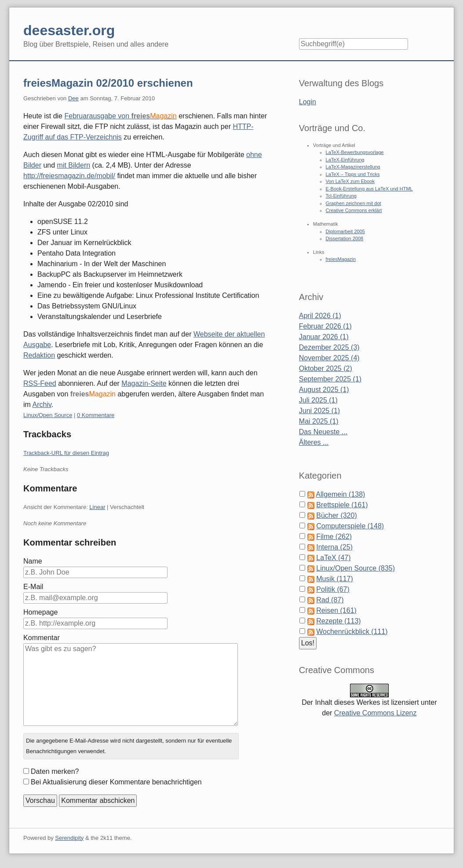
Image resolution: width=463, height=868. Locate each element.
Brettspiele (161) (342, 505)
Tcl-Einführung (341, 196)
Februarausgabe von (120, 116)
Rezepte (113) (338, 621)
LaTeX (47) (333, 558)
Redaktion (39, 355)
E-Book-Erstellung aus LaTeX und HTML (369, 189)
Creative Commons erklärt (354, 210)
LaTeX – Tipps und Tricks (353, 174)
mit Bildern (74, 165)
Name (33, 561)
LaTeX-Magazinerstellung (353, 167)
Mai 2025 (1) (319, 421)
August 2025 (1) (324, 390)
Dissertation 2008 (345, 238)
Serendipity (69, 838)
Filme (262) (334, 537)
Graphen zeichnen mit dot (354, 203)
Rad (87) (330, 600)
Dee (73, 98)
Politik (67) (333, 589)
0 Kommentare (96, 415)
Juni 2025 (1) (319, 411)
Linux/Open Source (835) (355, 568)
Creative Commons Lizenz (376, 713)
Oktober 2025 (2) (326, 368)
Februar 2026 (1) (325, 326)
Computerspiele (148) (350, 526)
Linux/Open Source (48, 415)
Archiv (42, 405)
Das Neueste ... (323, 432)
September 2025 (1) (330, 379)
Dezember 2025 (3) (329, 347)
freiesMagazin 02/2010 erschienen (108, 83)
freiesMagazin (341, 259)
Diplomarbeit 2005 (345, 231)
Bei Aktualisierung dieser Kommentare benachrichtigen (116, 782)
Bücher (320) (337, 515)
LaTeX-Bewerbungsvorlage (355, 152)
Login (308, 102)
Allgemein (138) (340, 494)
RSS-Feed (40, 383)
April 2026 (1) (320, 316)
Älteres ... (314, 442)
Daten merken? (55, 771)
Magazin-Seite (144, 383)
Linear (97, 507)
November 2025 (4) (329, 358)
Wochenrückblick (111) (352, 632)
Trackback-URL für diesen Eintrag (66, 453)
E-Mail (33, 587)
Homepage (40, 612)
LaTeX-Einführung (345, 160)
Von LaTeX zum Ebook (350, 181)
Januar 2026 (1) (324, 337)
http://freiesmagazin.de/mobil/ (69, 176)
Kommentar (42, 638)
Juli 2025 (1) (318, 400)
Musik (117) (335, 579)
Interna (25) (334, 547)
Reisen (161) (336, 610)
